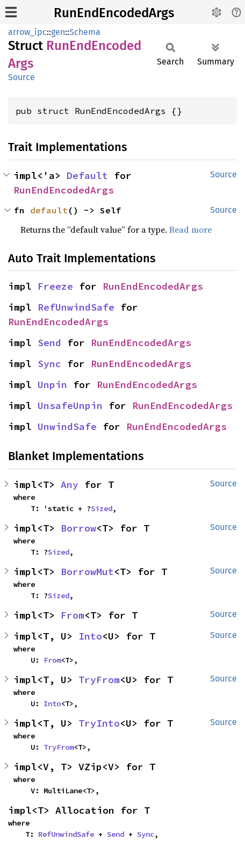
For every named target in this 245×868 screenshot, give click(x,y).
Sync (49, 364)
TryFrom (99, 680)
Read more (190, 229)
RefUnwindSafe (76, 307)
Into (90, 636)
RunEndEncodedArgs (114, 13)
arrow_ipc (27, 32)
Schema (85, 32)
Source (21, 77)
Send (49, 343)
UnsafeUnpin (70, 406)
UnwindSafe (67, 426)
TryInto (99, 723)
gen (58, 32)
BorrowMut (87, 572)
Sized (102, 508)
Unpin (52, 385)
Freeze (55, 286)
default (49, 210)
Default (87, 175)
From (73, 615)
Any (70, 485)
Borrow (78, 528)
